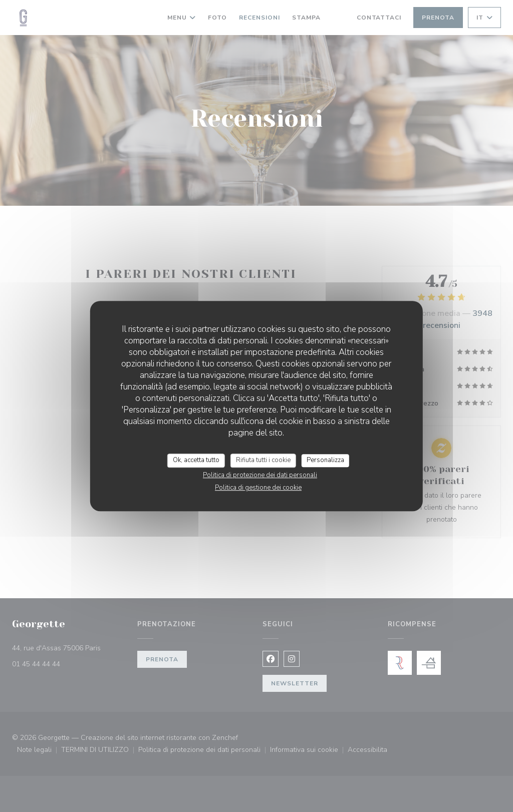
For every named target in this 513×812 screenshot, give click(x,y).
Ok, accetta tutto (196, 460)
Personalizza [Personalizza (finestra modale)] (325, 460)
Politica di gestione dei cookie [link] (258, 488)
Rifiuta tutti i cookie (263, 460)
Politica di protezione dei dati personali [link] (260, 475)
